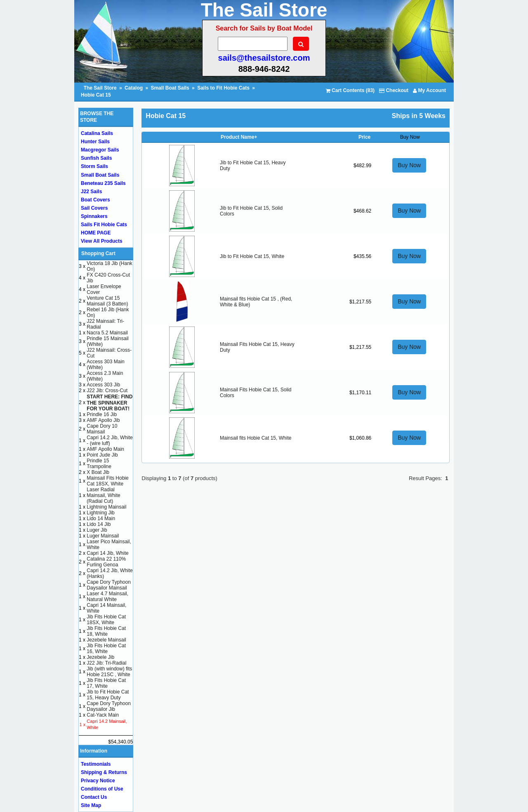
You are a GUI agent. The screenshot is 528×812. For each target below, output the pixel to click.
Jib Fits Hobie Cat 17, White (106, 683)
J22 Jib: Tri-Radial (106, 663)
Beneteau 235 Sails (103, 183)
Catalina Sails (97, 133)
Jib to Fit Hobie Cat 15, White (252, 256)
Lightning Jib (100, 513)
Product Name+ (239, 137)
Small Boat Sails (170, 88)
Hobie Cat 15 (96, 95)
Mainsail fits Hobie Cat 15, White (256, 438)
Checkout (394, 90)
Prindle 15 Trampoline (99, 464)
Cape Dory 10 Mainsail (102, 429)
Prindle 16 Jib (102, 414)
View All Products (102, 241)
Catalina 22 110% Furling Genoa (106, 562)
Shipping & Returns (104, 772)
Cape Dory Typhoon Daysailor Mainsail (109, 585)
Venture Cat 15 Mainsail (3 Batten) (107, 301)
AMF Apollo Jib (103, 420)
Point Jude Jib (102, 455)
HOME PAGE (96, 233)
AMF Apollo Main (105, 449)
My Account (429, 90)
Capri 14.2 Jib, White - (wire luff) (110, 440)
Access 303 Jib (103, 385)
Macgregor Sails (100, 150)
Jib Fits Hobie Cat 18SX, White (106, 620)
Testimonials (96, 764)
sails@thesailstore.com (264, 58)
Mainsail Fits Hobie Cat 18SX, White (107, 481)
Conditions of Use (102, 789)
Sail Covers (94, 208)
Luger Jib (97, 530)
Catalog (134, 88)
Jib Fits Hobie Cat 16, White (106, 649)
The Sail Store (101, 88)
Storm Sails (94, 166)
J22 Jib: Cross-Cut (107, 391)
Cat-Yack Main (103, 715)
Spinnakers (94, 216)
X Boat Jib (98, 472)
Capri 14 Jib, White (107, 553)
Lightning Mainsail (106, 507)
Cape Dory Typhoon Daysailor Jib (109, 706)
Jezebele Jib (100, 657)
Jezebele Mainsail (106, 640)
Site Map (91, 805)
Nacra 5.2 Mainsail (107, 333)
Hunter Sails (95, 142)
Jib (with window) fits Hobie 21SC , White (109, 672)
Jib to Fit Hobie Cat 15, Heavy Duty (108, 695)
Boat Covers (95, 200)
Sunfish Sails (96, 158)
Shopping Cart (98, 253)
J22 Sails (91, 192)
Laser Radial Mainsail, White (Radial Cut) (103, 495)
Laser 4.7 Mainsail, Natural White (107, 597)
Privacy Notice (98, 781)
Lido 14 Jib (99, 524)
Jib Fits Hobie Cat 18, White (106, 631)
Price (364, 137)
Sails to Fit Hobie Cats (223, 88)
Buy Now (409, 165)
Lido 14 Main (101, 518)
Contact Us (94, 797)
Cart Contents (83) (350, 90)
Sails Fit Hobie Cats (104, 225)
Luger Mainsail (103, 536)
